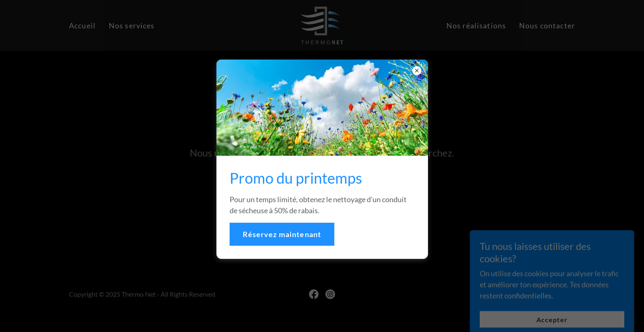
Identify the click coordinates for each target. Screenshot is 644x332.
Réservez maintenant (282, 234)
